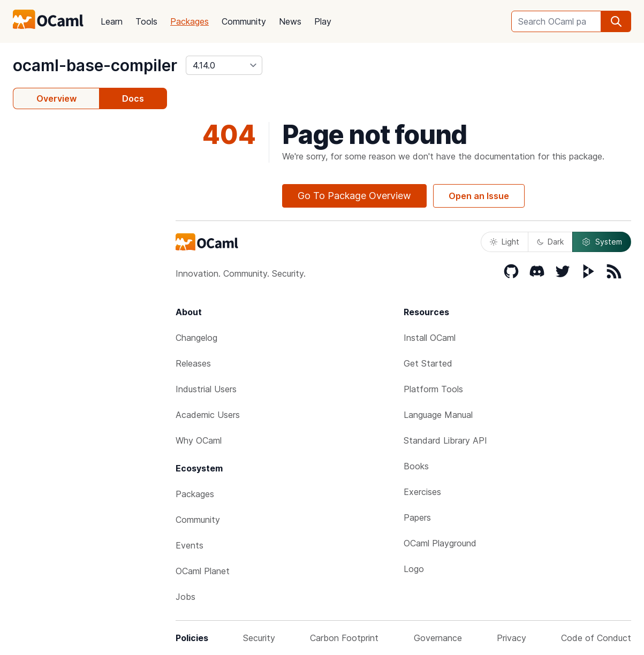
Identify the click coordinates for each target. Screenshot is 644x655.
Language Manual (438, 415)
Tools (146, 21)
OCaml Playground (440, 543)
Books (416, 466)
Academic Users (208, 415)
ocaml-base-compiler (95, 65)
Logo (414, 569)
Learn (112, 21)
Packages (190, 21)
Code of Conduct (596, 638)
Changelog (196, 338)
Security (259, 638)
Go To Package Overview (354, 196)
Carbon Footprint (344, 638)
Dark (550, 242)
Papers (417, 517)
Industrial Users (206, 389)
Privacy (512, 638)
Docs (133, 98)
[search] (616, 21)
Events (190, 545)
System (602, 242)
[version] (224, 65)
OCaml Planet (203, 571)
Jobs (185, 597)
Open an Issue (479, 196)
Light (505, 242)
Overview (56, 98)
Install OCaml (430, 338)
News (290, 21)
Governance (438, 638)
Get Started (428, 363)
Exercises (422, 492)
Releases (193, 363)
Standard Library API (445, 440)
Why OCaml (199, 440)
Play (323, 21)
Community (244, 21)
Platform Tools (433, 389)
